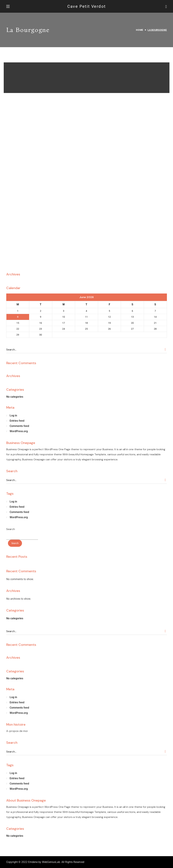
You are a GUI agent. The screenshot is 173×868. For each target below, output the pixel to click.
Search (11, 529)
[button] (166, 6)
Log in (13, 415)
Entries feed (17, 421)
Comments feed (19, 426)
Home (140, 30)
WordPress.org (19, 431)
